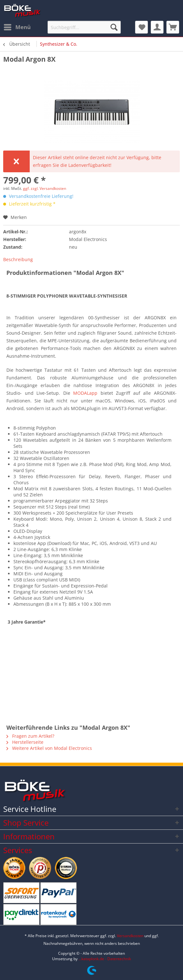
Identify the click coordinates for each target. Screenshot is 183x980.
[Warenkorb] (173, 27)
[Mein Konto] (157, 27)
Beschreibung (18, 259)
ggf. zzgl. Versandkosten (45, 188)
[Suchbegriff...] (84, 27)
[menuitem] (17, 27)
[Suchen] (114, 27)
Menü (17, 26)
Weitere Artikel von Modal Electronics (49, 748)
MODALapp (85, 393)
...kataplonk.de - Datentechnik (105, 959)
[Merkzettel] (141, 27)
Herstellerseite (25, 742)
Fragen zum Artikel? (30, 736)
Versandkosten (130, 936)
